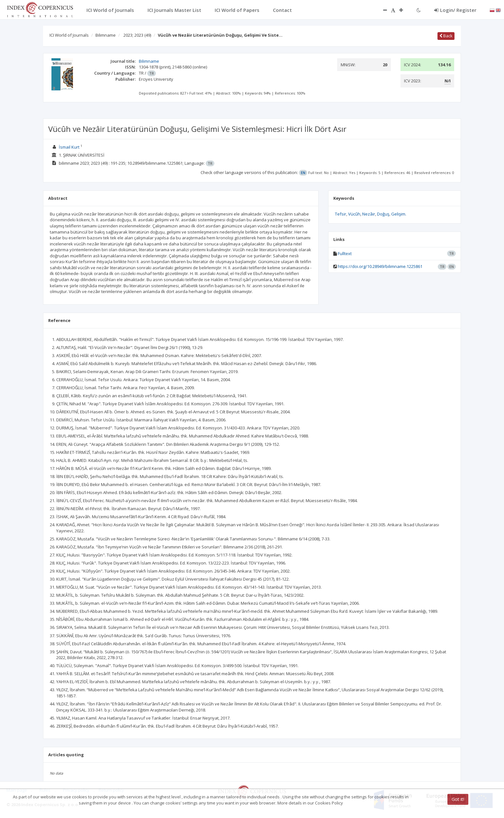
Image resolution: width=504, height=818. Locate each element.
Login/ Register (455, 10)
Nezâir (369, 214)
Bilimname (106, 35)
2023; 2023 (137, 35)
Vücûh (354, 214)
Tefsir (341, 214)
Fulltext (345, 253)
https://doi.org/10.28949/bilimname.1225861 (380, 266)
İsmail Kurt (69, 147)
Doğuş (383, 214)
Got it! (458, 799)
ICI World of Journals (69, 35)
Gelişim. (399, 214)
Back (446, 36)
